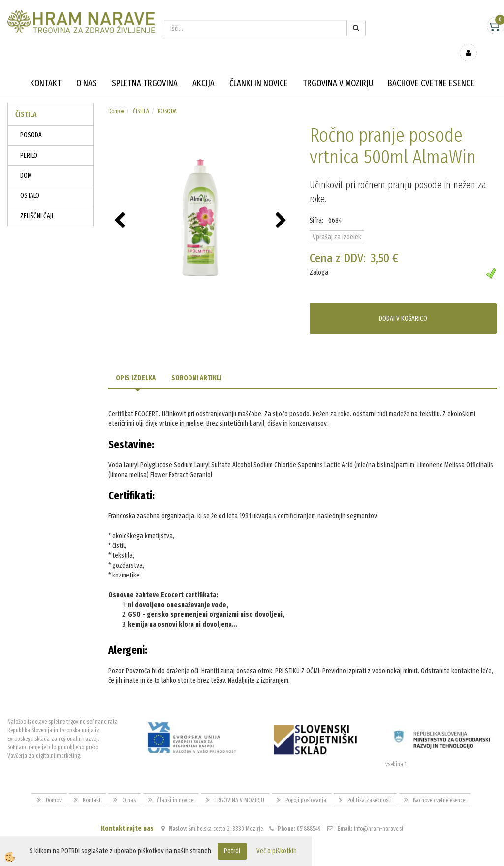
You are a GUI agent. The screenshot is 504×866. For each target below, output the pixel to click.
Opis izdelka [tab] (136, 364)
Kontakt (46, 69)
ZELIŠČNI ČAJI (37, 202)
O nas (87, 69)
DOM (26, 161)
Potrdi (232, 851)
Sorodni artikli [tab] (196, 364)
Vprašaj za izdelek (337, 223)
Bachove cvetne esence (431, 69)
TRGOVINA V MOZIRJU (338, 69)
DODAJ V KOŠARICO (403, 304)
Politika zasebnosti (370, 786)
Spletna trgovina (145, 69)
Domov (116, 97)
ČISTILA (141, 97)
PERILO (29, 141)
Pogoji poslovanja (306, 786)
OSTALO (30, 181)
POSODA (31, 121)
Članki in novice (259, 69)
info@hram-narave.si (378, 814)
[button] (282, 207)
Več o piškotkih (277, 851)
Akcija (204, 69)
